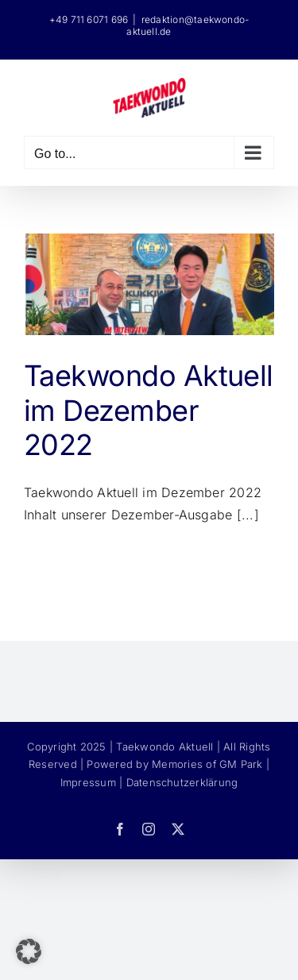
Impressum (88, 782)
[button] (29, 951)
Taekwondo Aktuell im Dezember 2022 (149, 410)
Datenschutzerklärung (182, 782)
